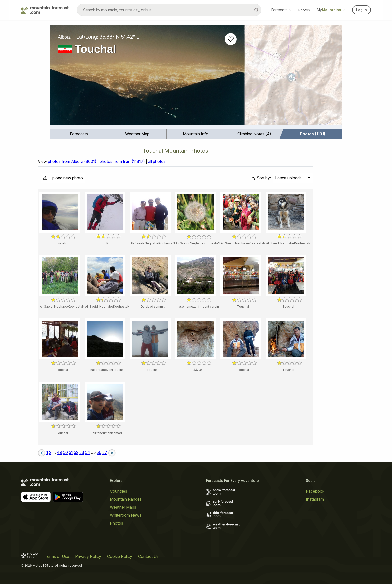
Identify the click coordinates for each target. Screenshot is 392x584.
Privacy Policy (88, 556)
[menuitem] (79, 134)
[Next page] (112, 453)
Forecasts (281, 10)
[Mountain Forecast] (45, 10)
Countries (119, 491)
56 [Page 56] (99, 453)
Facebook (315, 491)
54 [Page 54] (88, 453)
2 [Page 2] (50, 453)
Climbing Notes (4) (254, 134)
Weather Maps (123, 507)
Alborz (64, 37)
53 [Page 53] (82, 453)
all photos (157, 161)
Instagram (315, 499)
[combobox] (169, 10)
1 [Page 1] (47, 453)
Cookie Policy (120, 556)
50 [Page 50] (66, 453)
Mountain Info (196, 134)
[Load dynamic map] (293, 77)
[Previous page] (42, 453)
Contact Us (148, 556)
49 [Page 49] (60, 453)
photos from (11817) (122, 161)
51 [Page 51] (71, 453)
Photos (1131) (313, 134)
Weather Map (137, 134)
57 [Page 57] (105, 453)
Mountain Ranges (126, 499)
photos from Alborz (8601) (72, 161)
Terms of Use (57, 556)
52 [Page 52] (76, 453)
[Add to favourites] (231, 39)
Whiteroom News (126, 515)
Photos (304, 10)
